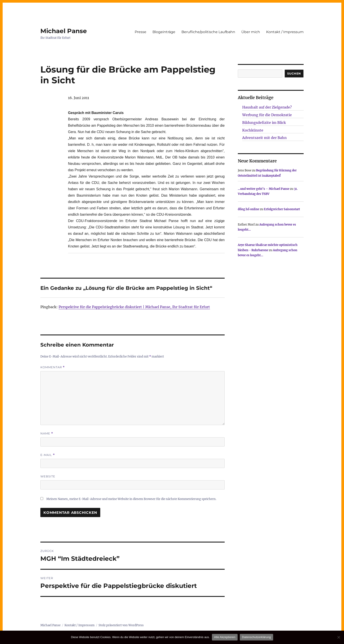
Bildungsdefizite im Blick (264, 123)
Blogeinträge (164, 32)
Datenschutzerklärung (256, 637)
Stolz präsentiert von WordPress (121, 625)
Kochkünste (253, 130)
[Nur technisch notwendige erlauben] (339, 637)
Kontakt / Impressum (285, 32)
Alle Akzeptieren (225, 637)
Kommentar (53, 367)
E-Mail (48, 455)
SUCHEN (294, 73)
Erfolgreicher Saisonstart (282, 209)
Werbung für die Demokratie (267, 115)
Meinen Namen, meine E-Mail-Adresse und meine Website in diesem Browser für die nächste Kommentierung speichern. (131, 499)
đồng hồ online (249, 209)
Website (48, 476)
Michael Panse (64, 31)
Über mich (251, 32)
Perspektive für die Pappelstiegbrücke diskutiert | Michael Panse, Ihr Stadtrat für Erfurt (134, 307)
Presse (141, 32)
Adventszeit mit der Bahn (264, 138)
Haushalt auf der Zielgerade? (267, 107)
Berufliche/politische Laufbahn (208, 32)
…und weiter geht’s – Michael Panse (264, 189)
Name (47, 433)
